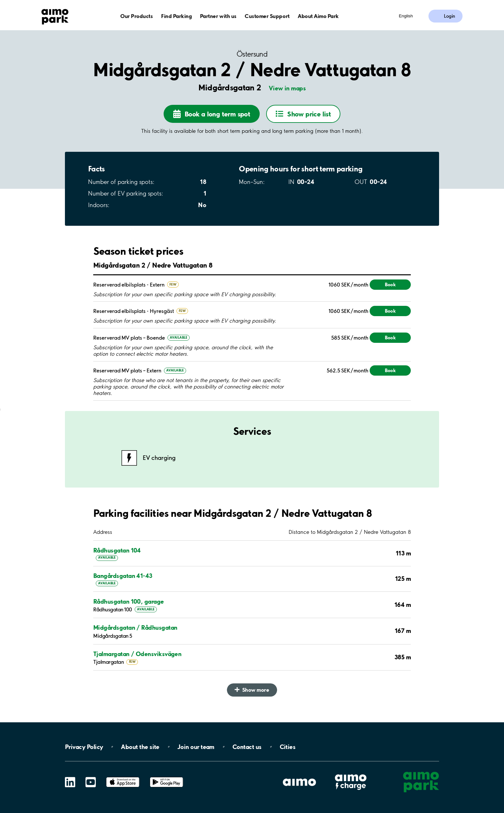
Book (390, 284)
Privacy (84, 747)
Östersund (252, 54)
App (123, 777)
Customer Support (267, 16)
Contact (247, 747)
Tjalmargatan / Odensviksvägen (137, 654)
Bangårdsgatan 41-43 (123, 576)
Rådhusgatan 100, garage (129, 601)
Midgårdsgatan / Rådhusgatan (135, 627)
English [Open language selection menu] (406, 16)
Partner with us (218, 16)
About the (140, 747)
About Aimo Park (318, 16)
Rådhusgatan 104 (117, 550)
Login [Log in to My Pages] (450, 16)
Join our (196, 747)
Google (166, 777)
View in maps (287, 88)
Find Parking (176, 16)
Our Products (136, 16)
